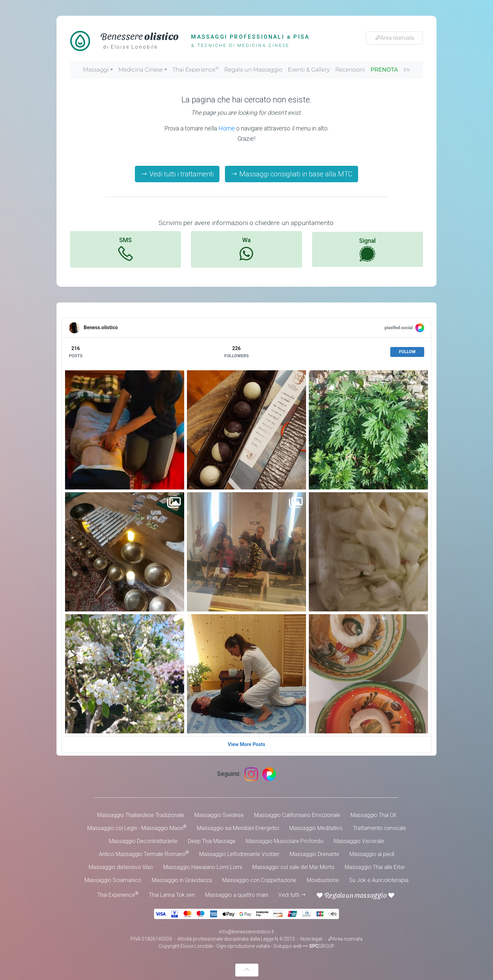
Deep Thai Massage (212, 841)
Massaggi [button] (96, 70)
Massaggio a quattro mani (237, 895)
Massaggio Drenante (314, 854)
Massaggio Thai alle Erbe (375, 867)
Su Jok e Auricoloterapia (379, 880)
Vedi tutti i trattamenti (177, 174)
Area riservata (394, 38)
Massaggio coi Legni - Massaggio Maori (137, 828)
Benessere (140, 36)
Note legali (311, 939)
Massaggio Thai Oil (373, 815)
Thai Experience (196, 69)
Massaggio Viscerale (359, 841)
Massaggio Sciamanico (113, 880)
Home (227, 128)
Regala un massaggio (356, 895)
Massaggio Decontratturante (143, 841)
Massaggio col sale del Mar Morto (293, 867)
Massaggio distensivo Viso (121, 867)
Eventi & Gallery (309, 70)
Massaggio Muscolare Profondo (285, 841)
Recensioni (350, 70)
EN (407, 70)
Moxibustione (323, 880)
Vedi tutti (292, 895)
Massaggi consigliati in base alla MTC (292, 174)
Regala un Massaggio (253, 70)
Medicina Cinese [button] (141, 70)
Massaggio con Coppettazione (259, 880)
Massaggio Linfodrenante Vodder (239, 854)
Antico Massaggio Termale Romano (144, 854)
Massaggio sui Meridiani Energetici (238, 828)
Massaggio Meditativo (316, 828)
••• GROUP (319, 946)
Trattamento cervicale (380, 828)
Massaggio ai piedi (372, 854)
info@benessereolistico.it (246, 932)
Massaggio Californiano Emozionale (297, 815)
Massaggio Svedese (219, 815)
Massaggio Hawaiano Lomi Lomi (203, 867)
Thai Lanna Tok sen (172, 895)
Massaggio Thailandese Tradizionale (141, 815)
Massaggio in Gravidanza (182, 880)
